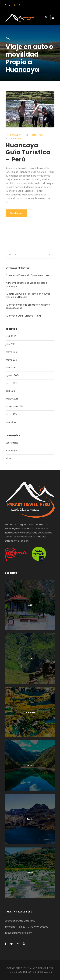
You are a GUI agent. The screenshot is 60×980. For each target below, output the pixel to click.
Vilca (8, 458)
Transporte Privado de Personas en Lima (28, 275)
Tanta (30, 819)
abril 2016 (11, 368)
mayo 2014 (12, 414)
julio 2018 (10, 344)
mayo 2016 (12, 360)
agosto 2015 (12, 375)
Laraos (30, 766)
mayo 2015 (11, 383)
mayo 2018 (12, 352)
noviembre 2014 (14, 406)
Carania (30, 658)
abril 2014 (11, 422)
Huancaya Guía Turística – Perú (28, 152)
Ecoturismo (16, 139)
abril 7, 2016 (16, 135)
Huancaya (11, 451)
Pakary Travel (37, 135)
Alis (30, 605)
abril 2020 (11, 336)
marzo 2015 (12, 399)
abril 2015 (11, 391)
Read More (16, 213)
